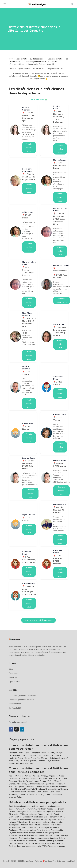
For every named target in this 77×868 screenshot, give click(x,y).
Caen (28, 781)
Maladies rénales (42, 825)
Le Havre (22, 784)
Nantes (64, 787)
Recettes (13, 677)
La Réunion (43, 758)
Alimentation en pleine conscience (34, 806)
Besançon (43, 779)
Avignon (34, 779)
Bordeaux (53, 779)
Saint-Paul (54, 792)
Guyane (58, 755)
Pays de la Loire (54, 761)
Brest (22, 781)
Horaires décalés (40, 820)
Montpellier (20, 787)
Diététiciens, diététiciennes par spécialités (37, 802)
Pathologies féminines (48, 828)
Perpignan (40, 789)
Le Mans (31, 784)
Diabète (26, 817)
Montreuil (30, 787)
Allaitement (38, 812)
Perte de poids (43, 830)
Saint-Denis (30, 792)
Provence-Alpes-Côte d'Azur (21, 763)
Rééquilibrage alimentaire (34, 833)
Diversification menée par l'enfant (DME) (49, 817)
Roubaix (13, 792)
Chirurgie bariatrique (29, 814)
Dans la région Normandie (36, 62)
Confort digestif (46, 814)
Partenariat (13, 673)
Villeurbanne (57, 794)
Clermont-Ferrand (39, 781)
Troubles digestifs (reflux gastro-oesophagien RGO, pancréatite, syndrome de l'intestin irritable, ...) (37, 842)
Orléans (26, 789)
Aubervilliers (24, 779)
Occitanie (41, 761)
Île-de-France (31, 758)
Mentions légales (16, 704)
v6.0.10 (72, 861)
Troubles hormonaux (57, 846)
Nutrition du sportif (30, 828)
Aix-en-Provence (16, 776)
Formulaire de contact (18, 722)
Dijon (57, 781)
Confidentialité (15, 708)
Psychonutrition (15, 833)
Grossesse (27, 820)
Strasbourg (13, 794)
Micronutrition (15, 828)
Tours (48, 794)
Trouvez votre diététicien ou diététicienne (26, 59)
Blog (11, 669)
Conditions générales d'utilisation (23, 695)
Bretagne (60, 753)
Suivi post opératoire (39, 838)
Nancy (48, 787)
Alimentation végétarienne (20, 812)
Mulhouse (40, 787)
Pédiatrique (14, 830)
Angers (36, 776)
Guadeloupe (48, 755)
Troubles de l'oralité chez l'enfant (22, 841)
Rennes (64, 789)
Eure (62, 69)
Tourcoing (40, 794)
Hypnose (52, 820)
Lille (38, 784)
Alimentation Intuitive (25, 809)
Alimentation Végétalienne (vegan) (50, 809)
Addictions (13, 806)
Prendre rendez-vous (29, 148)
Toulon (23, 794)
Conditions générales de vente (22, 700)
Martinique (53, 758)
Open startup (14, 682)
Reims (57, 789)
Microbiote (56, 825)
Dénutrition (58, 814)
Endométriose (15, 820)
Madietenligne (28, 861)
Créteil (51, 781)
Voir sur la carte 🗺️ (39, 100)
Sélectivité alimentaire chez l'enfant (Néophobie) (39, 835)
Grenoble (13, 784)
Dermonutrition (15, 817)
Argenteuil (53, 776)
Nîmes (18, 789)
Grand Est (37, 755)
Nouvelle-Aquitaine (28, 761)
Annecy (44, 776)
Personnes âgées (27, 830)
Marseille (60, 784)
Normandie (13, 761)
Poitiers (50, 789)
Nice (12, 789)
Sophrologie (24, 838)
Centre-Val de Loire (17, 755)
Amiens (28, 776)
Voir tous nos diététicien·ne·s (38, 620)
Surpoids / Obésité (57, 838)
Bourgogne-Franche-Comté (42, 753)
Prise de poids (57, 830)
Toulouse (31, 794)
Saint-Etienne (43, 792)
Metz (11, 787)
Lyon (52, 784)
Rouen (21, 792)
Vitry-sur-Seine (15, 797)
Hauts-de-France (16, 758)
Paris (33, 789)
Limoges (45, 784)
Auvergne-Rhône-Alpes (19, 753)
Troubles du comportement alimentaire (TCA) (28, 846)
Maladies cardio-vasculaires (30, 822)
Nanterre (56, 787)
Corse (29, 755)
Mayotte (63, 758)
